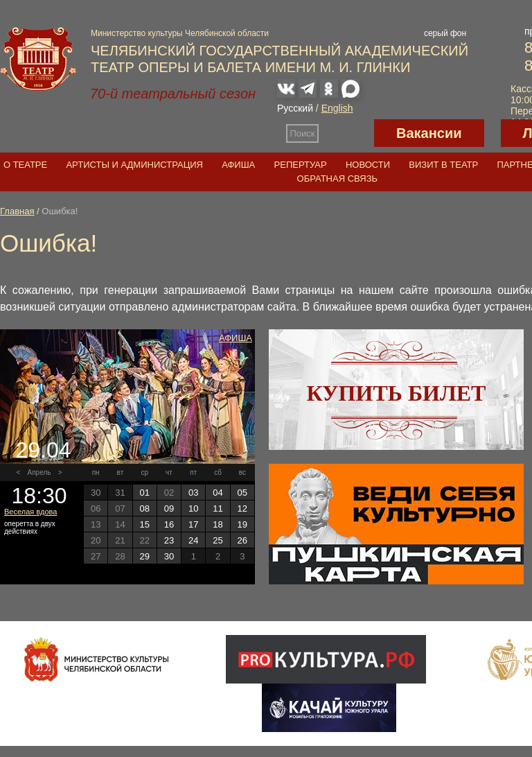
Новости (368, 165)
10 (193, 508)
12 (242, 508)
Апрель (39, 472)
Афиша (238, 165)
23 (169, 540)
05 (242, 493)
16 (169, 524)
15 (144, 524)
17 (193, 524)
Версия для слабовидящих (346, 133)
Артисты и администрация (134, 165)
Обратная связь (338, 179)
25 (218, 540)
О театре (25, 165)
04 (218, 493)
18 (218, 524)
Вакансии (429, 133)
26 (242, 540)
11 (218, 508)
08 (144, 508)
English (337, 108)
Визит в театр (443, 165)
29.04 (43, 450)
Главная (17, 211)
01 (144, 493)
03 (193, 493)
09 (169, 508)
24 (193, 540)
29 (144, 556)
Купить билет (397, 393)
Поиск (303, 133)
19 (242, 524)
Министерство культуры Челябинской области (180, 33)
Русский (295, 108)
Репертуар (301, 165)
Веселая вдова (30, 512)
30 (169, 556)
